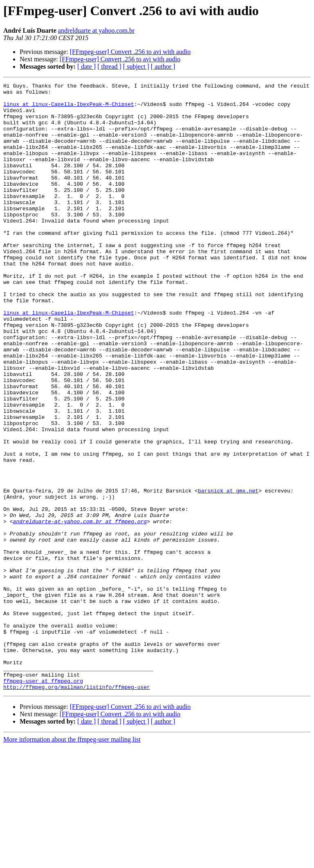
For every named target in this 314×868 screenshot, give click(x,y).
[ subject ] (136, 66)
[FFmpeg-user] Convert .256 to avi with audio (130, 52)
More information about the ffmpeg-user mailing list (72, 861)
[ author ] (163, 66)
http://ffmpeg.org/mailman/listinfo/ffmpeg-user (77, 808)
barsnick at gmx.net (228, 573)
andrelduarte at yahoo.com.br (96, 30)
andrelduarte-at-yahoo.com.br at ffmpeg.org (80, 609)
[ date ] (86, 66)
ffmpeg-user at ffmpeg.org (43, 801)
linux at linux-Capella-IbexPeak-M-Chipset (69, 109)
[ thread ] (109, 66)
